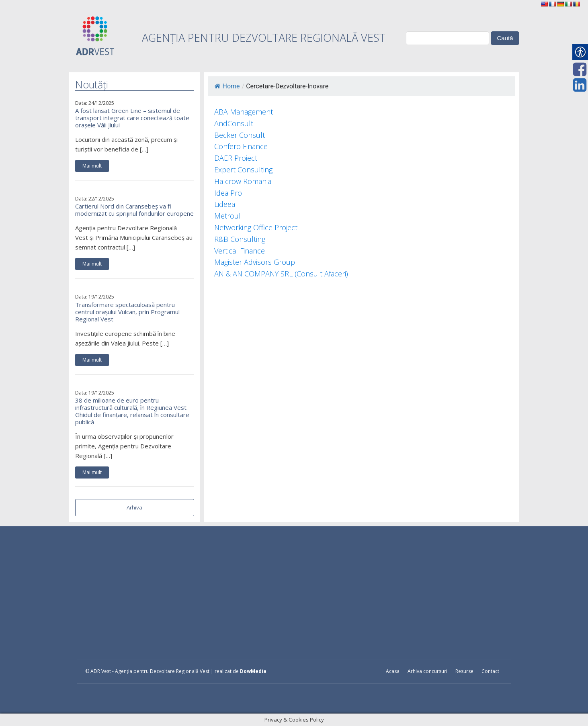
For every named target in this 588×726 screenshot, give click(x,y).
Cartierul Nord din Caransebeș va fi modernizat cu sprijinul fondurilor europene (134, 210)
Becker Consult (240, 135)
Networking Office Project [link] (256, 227)
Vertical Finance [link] (240, 251)
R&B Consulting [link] (240, 239)
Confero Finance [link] (241, 146)
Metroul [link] (227, 216)
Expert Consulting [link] (243, 170)
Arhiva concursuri (427, 671)
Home (227, 86)
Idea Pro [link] (228, 193)
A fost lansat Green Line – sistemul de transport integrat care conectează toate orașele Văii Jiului (132, 118)
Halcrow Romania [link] (243, 181)
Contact (490, 671)
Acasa (393, 671)
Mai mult (92, 166)
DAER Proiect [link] (236, 158)
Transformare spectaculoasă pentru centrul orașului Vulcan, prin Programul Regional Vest (127, 312)
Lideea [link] (225, 204)
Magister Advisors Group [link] (255, 262)
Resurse (464, 671)
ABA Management (244, 112)
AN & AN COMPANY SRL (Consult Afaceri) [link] (281, 274)
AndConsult (234, 123)
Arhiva (134, 507)
